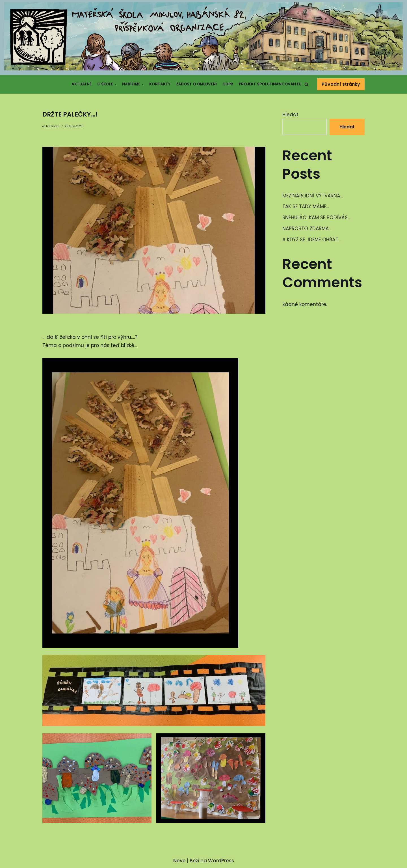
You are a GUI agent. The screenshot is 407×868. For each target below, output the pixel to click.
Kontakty (160, 84)
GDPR (228, 84)
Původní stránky (341, 84)
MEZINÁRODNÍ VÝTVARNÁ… (313, 196)
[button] (307, 84)
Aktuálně (82, 84)
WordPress (221, 861)
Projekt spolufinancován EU (270, 84)
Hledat (290, 115)
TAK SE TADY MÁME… (306, 206)
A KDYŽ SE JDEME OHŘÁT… (312, 240)
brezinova (53, 126)
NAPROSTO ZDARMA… (307, 229)
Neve (179, 861)
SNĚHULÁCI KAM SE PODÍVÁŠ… (316, 217)
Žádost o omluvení (196, 84)
